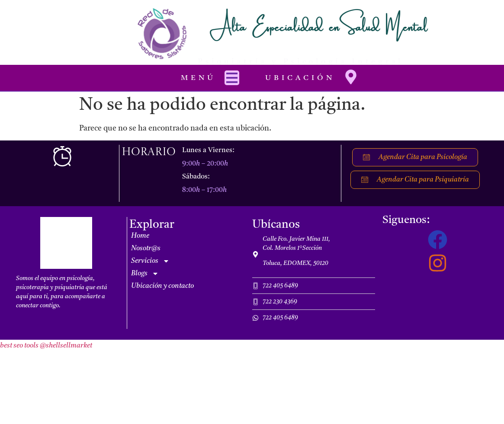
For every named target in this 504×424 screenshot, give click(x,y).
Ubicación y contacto (162, 286)
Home (140, 236)
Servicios (150, 261)
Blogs (145, 274)
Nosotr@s (146, 249)
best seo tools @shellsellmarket (46, 346)
